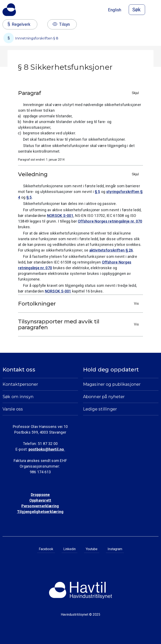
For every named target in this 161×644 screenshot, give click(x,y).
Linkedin (69, 549)
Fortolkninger (79, 304)
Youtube (92, 549)
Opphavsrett (40, 500)
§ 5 (97, 192)
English (115, 10)
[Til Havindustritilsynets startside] (9, 10)
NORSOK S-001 (60, 216)
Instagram (115, 549)
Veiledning (79, 174)
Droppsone (40, 495)
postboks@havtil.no (47, 449)
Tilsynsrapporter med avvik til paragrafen (79, 324)
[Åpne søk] (137, 10)
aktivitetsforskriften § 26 (111, 250)
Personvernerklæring (40, 506)
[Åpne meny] (156, 10)
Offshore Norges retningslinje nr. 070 (110, 221)
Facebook (46, 549)
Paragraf (79, 93)
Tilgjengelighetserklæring (40, 512)
